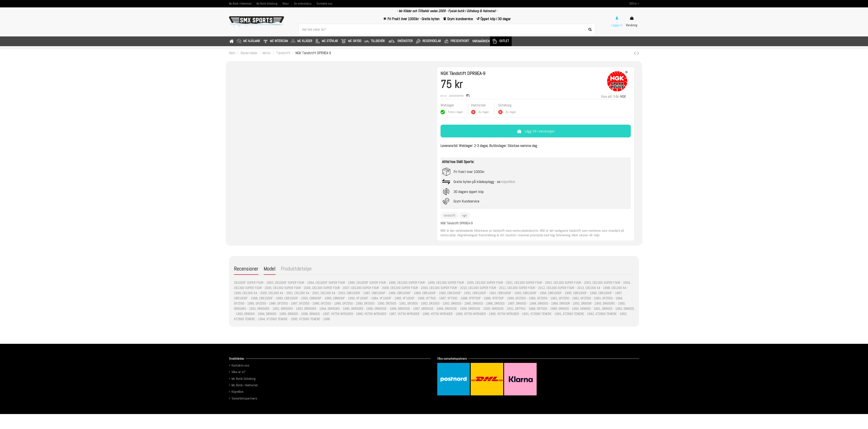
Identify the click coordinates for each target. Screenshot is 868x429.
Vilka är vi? (238, 372)
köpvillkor (508, 182)
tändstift (450, 215)
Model (270, 269)
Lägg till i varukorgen (536, 131)
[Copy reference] (468, 96)
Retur (286, 4)
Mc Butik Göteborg (267, 4)
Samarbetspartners (244, 398)
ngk (465, 215)
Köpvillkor (238, 392)
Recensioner (246, 269)
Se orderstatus (303, 4)
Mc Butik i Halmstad (241, 4)
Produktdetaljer (296, 269)
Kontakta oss (325, 4)
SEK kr (634, 4)
